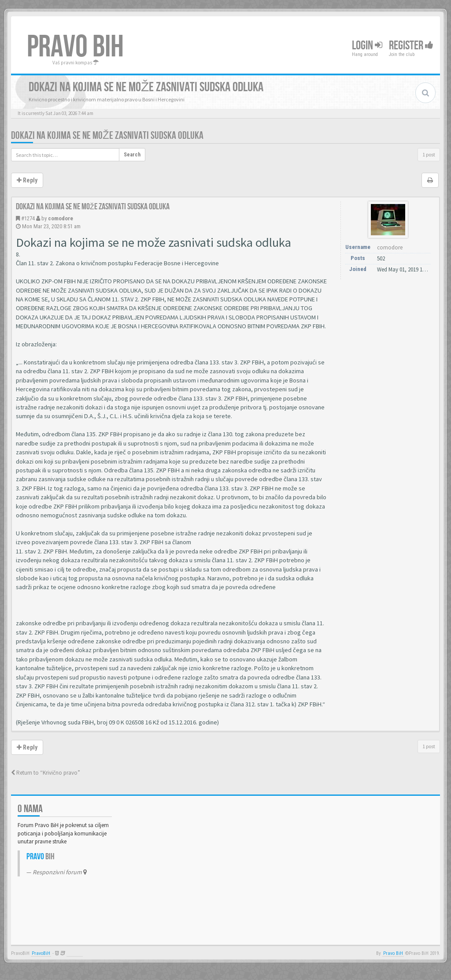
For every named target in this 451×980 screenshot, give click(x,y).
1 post (429, 154)
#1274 (28, 218)
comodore (61, 218)
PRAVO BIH (75, 47)
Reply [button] (27, 180)
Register (411, 46)
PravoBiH (41, 953)
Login (367, 46)
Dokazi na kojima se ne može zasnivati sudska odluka (107, 135)
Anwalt (75, 953)
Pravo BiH (393, 953)
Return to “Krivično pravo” (46, 773)
